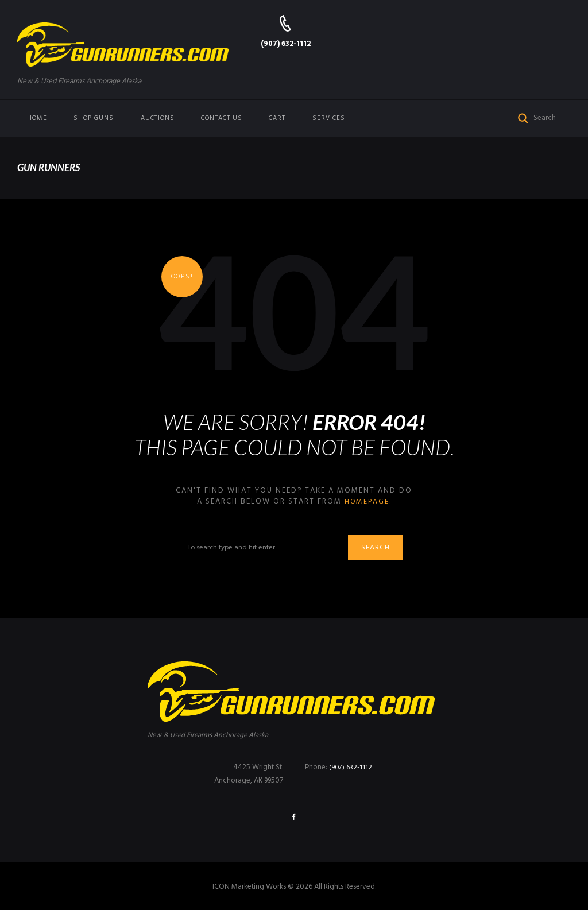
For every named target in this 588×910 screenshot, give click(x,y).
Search (378, 549)
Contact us (222, 118)
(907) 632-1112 (286, 44)
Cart (277, 118)
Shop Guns (94, 118)
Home (37, 118)
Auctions (158, 118)
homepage (367, 502)
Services (329, 118)
